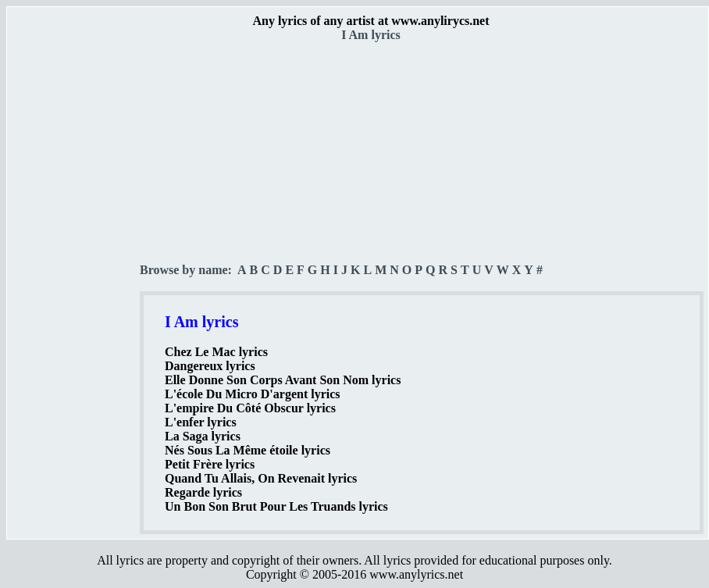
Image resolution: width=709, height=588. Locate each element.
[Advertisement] (74, 274)
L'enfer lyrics (201, 422)
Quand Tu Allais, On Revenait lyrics (261, 478)
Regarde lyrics (203, 492)
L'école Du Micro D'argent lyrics (253, 394)
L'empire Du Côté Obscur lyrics (250, 408)
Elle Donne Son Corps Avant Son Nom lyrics (283, 380)
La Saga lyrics (203, 436)
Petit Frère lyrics (210, 464)
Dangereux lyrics (210, 366)
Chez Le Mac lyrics (216, 352)
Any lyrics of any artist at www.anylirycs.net (371, 21)
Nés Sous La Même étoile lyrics (248, 450)
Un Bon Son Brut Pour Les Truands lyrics (276, 506)
